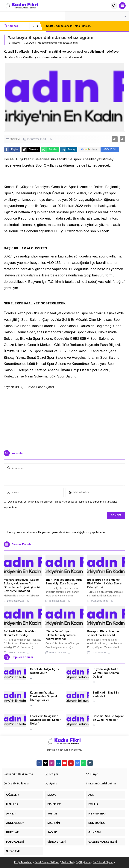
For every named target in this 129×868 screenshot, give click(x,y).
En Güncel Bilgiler (103, 862)
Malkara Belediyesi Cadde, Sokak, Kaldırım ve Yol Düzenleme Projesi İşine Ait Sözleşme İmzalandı (22, 585)
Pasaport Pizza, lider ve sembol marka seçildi (103, 633)
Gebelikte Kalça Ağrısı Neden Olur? (45, 671)
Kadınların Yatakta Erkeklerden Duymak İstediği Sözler (44, 696)
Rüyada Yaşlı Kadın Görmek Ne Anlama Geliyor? (106, 673)
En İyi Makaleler (23, 862)
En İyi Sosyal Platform (47, 862)
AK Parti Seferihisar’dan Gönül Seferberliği (20, 633)
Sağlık (79, 862)
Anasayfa (14, 43)
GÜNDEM (29, 43)
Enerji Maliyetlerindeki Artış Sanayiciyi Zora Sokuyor (64, 582)
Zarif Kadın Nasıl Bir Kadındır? (106, 694)
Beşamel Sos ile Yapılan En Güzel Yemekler (109, 718)
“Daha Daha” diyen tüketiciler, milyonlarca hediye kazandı (61, 635)
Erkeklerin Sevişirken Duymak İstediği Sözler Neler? (45, 720)
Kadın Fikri (67, 862)
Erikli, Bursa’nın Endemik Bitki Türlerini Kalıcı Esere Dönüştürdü (104, 583)
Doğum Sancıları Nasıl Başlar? (69, 26)
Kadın (87, 862)
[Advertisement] (65, 418)
